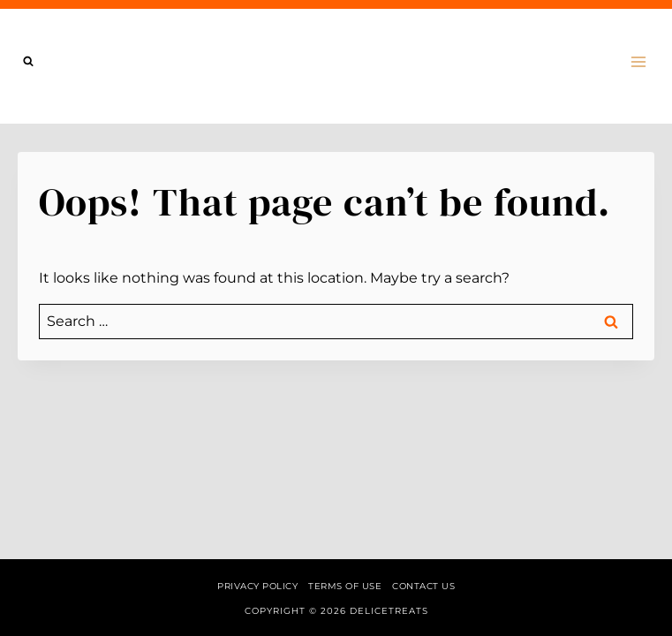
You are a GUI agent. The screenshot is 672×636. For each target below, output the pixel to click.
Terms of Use (345, 586)
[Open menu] (638, 61)
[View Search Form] (28, 62)
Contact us (423, 586)
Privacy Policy (257, 586)
